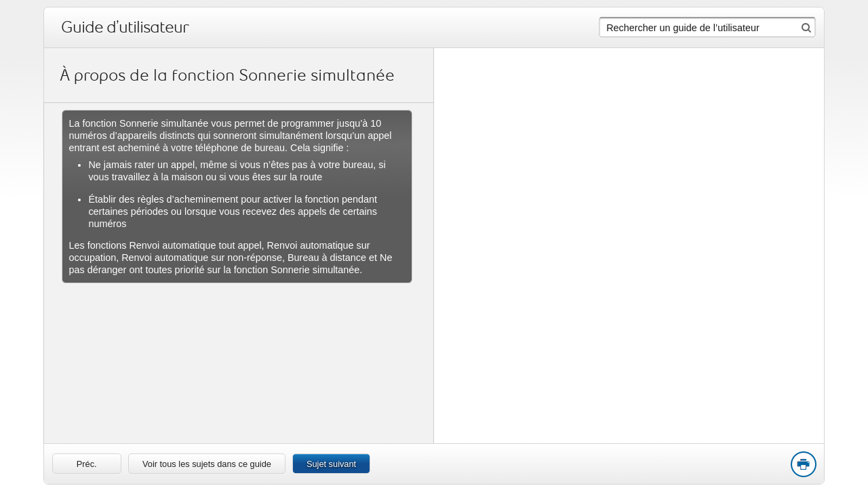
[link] (87, 464)
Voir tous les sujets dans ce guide (207, 464)
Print (803, 465)
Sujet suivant (331, 464)
